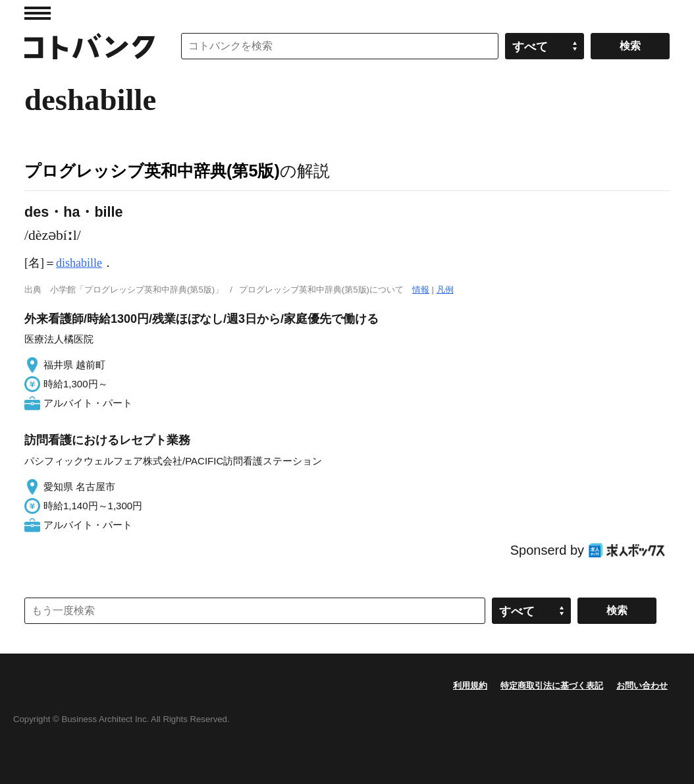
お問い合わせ (642, 686)
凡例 (445, 290)
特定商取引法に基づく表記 (552, 686)
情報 (421, 290)
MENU (38, 13)
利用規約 (470, 686)
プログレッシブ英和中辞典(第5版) (152, 171)
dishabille (79, 263)
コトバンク (90, 46)
